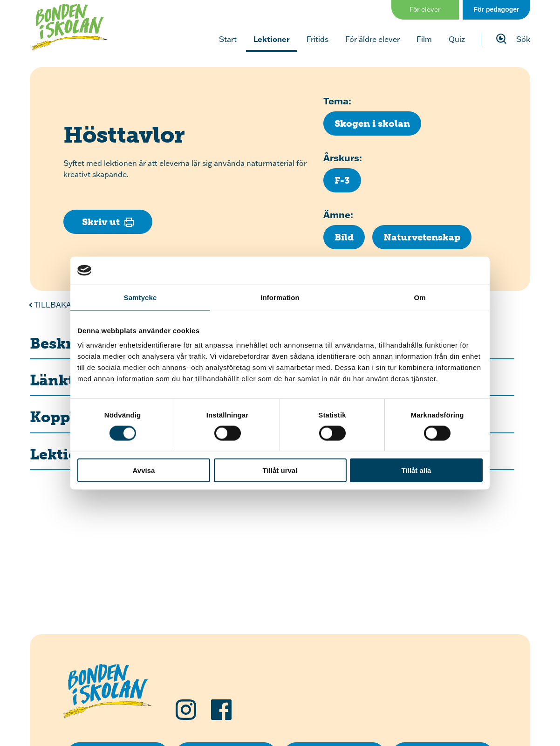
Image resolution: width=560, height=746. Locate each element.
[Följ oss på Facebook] (221, 710)
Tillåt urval (280, 470)
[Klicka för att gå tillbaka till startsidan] (69, 27)
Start (228, 39)
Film (424, 39)
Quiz (457, 39)
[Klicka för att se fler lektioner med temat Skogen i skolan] (372, 123)
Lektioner (272, 39)
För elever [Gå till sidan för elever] (425, 9)
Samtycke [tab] (140, 297)
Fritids (318, 39)
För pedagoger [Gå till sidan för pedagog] (496, 9)
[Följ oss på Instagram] (186, 710)
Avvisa (144, 470)
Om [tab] (420, 297)
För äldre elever (372, 39)
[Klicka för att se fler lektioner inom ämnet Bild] (344, 237)
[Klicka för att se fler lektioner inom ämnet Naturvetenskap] (422, 237)
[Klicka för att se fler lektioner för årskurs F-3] (342, 180)
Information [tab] (280, 297)
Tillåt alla (417, 470)
